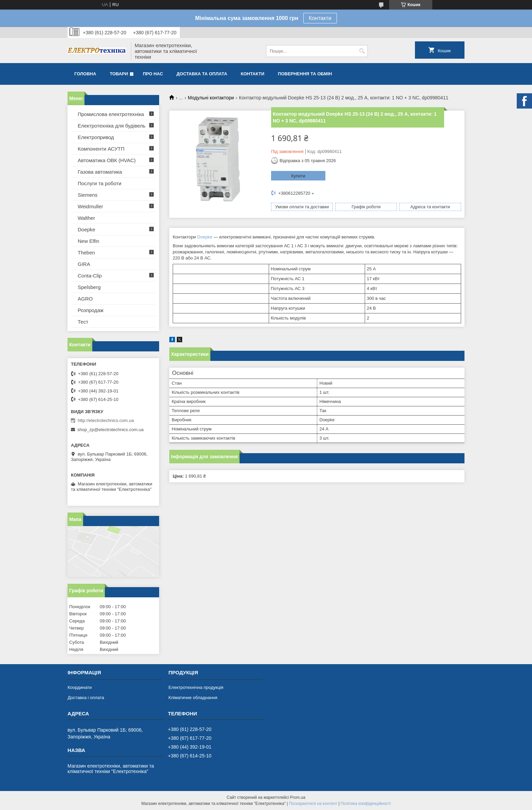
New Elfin (88, 241)
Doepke (205, 237)
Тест (83, 322)
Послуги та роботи (100, 183)
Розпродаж (91, 310)
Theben (86, 253)
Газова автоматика (100, 172)
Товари (119, 74)
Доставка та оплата (202, 74)
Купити (298, 176)
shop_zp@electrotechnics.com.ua (110, 430)
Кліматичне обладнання (193, 698)
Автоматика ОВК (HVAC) (107, 160)
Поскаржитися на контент (313, 804)
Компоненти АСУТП (101, 149)
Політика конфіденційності (366, 804)
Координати (80, 687)
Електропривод (96, 137)
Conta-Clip (90, 276)
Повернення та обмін (305, 74)
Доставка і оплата (86, 698)
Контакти (320, 18)
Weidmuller (90, 206)
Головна (85, 74)
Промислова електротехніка (111, 114)
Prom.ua (298, 797)
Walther (86, 218)
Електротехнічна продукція (196, 687)
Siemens (88, 195)
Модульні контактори (211, 98)
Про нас (153, 74)
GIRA (84, 264)
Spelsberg (89, 287)
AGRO (85, 299)
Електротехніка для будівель (112, 126)
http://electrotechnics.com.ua (106, 420)
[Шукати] (362, 51)
